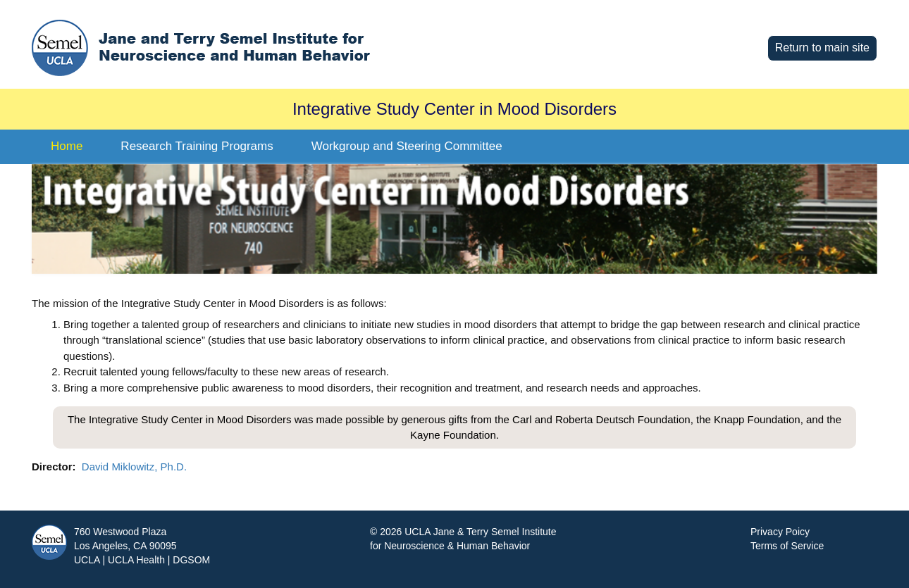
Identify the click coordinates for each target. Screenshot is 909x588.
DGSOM (191, 560)
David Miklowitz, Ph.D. (134, 467)
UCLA (87, 560)
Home (67, 146)
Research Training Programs (197, 146)
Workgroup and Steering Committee (407, 146)
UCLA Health (136, 560)
